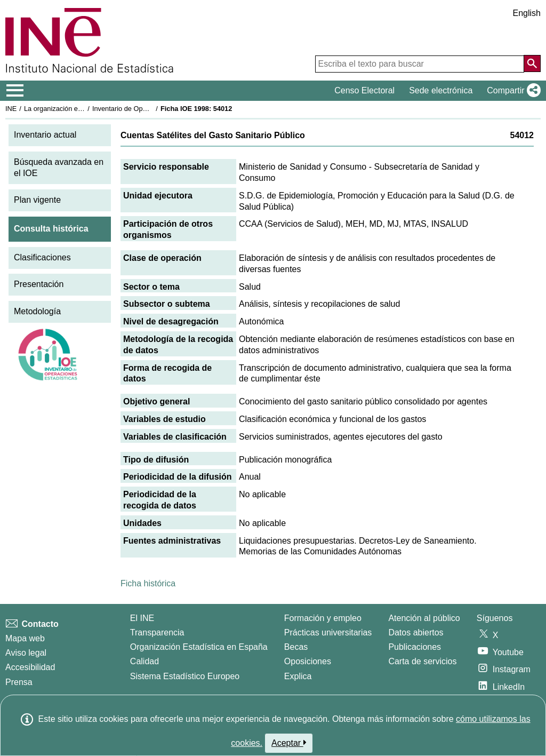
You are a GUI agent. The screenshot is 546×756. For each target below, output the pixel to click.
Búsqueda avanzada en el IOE (59, 168)
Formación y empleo (323, 618)
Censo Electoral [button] (364, 90)
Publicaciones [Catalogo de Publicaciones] (415, 647)
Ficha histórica (148, 583)
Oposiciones (308, 661)
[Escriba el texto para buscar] (420, 64)
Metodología (37, 311)
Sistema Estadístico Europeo (185, 676)
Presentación (39, 284)
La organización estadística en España (83, 109)
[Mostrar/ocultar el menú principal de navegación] (15, 91)
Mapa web (25, 638)
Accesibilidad (30, 667)
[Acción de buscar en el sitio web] (532, 63)
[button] (512, 91)
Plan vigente (37, 200)
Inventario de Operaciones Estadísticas (152, 109)
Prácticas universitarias (328, 632)
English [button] (527, 13)
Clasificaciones (42, 257)
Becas (296, 647)
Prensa (19, 682)
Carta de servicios (422, 661)
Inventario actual (45, 135)
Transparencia (157, 632)
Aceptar (289, 743)
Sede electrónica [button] (441, 90)
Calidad (144, 661)
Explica (298, 676)
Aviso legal (26, 653)
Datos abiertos (416, 632)
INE (11, 109)
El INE (142, 618)
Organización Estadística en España (199, 647)
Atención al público (424, 618)
